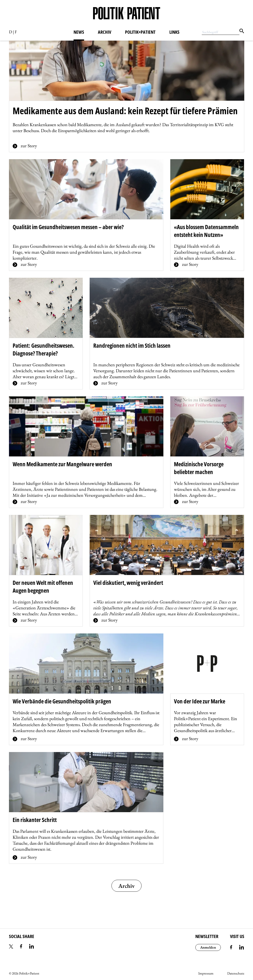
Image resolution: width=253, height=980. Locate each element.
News (79, 32)
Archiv (105, 32)
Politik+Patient (140, 32)
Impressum (206, 973)
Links (174, 32)
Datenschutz (236, 973)
